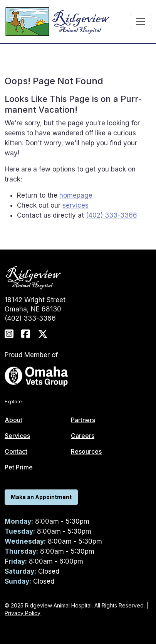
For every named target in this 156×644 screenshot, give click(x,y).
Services (17, 436)
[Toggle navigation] (141, 22)
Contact (16, 451)
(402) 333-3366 (112, 215)
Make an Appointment (41, 497)
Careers (83, 436)
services (75, 205)
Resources (86, 451)
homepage (76, 195)
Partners (83, 420)
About (13, 420)
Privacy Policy (23, 613)
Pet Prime (19, 467)
